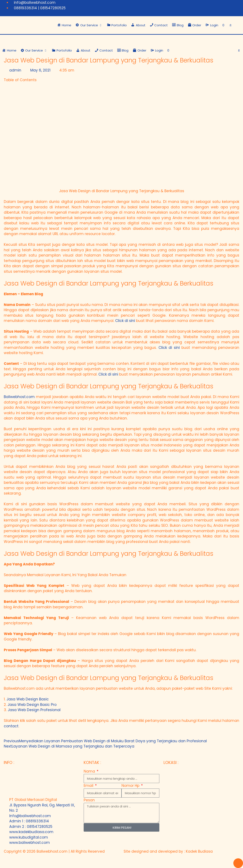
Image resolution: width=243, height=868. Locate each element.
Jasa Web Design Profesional (34, 710)
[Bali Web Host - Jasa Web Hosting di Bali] (201, 800)
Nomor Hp (131, 786)
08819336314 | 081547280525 (40, 8)
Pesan (89, 800)
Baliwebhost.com (19, 397)
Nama (90, 771)
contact (11, 726)
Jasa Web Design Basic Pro (32, 705)
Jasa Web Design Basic (28, 699)
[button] (89, 25)
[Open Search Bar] (230, 25)
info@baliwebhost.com (35, 3)
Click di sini (125, 321)
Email (89, 786)
